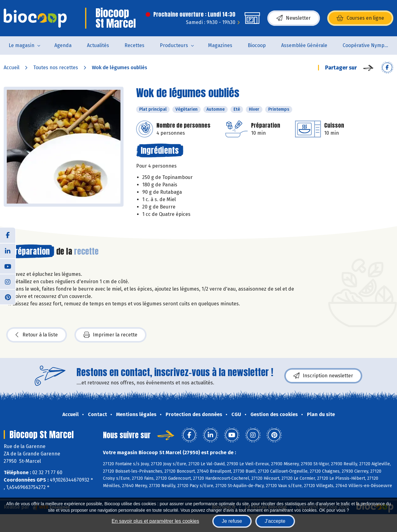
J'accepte (275, 521)
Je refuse (232, 521)
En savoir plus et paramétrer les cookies (155, 521)
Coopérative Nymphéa (368, 45)
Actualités (98, 45)
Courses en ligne (360, 18)
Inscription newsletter (323, 376)
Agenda (63, 45)
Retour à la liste (37, 335)
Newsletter (294, 18)
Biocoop (257, 45)
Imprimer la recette (110, 335)
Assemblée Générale (304, 45)
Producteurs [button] (174, 45)
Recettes (134, 45)
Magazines (220, 45)
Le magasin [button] (22, 45)
